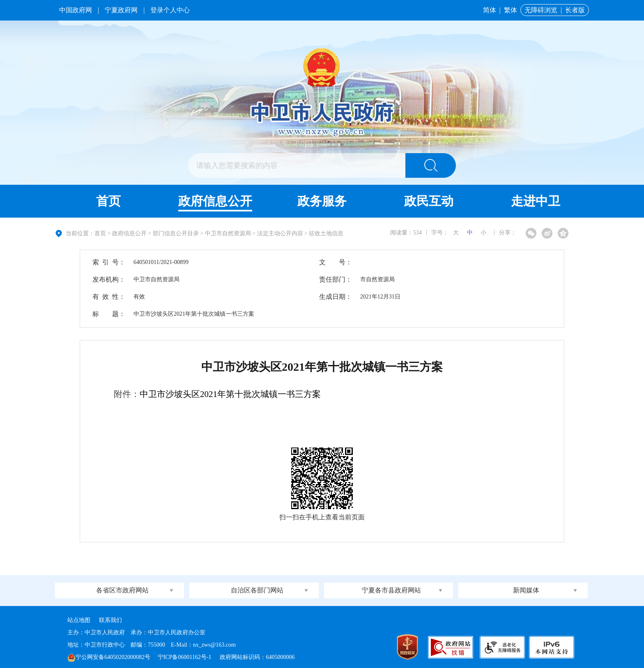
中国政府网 (76, 10)
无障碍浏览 (541, 10)
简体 (490, 10)
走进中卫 (536, 201)
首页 (108, 201)
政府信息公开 (215, 201)
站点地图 (79, 620)
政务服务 (322, 201)
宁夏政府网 (121, 10)
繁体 (511, 10)
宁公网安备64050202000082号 (109, 657)
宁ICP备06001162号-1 (185, 657)
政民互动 (429, 201)
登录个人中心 (170, 10)
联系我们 (110, 620)
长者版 (575, 10)
